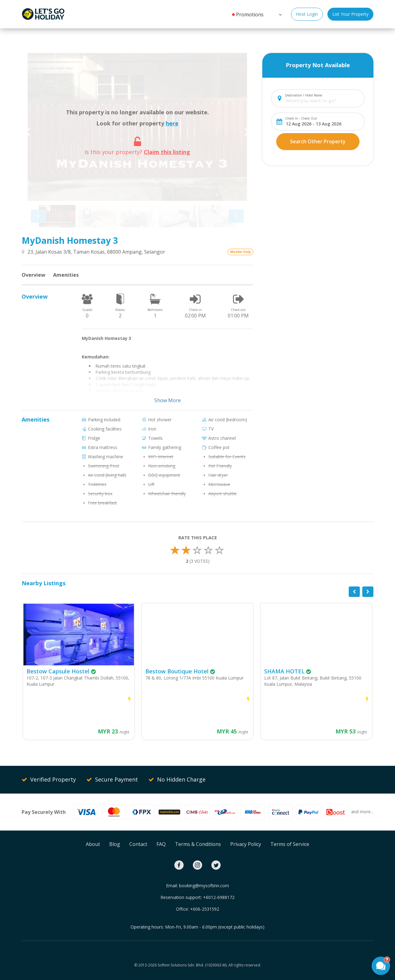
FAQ (161, 844)
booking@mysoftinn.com (204, 886)
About (93, 844)
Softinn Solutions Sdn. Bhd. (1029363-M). (193, 965)
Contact (138, 844)
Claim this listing (167, 152)
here (172, 123)
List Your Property (350, 14)
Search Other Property (318, 141)
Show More (168, 400)
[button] (280, 14)
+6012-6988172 (219, 897)
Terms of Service (290, 844)
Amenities (66, 275)
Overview (33, 275)
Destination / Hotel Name (304, 95)
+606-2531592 (205, 909)
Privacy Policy (246, 844)
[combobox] (323, 101)
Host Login (307, 14)
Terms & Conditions (198, 844)
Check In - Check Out (301, 118)
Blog (115, 844)
